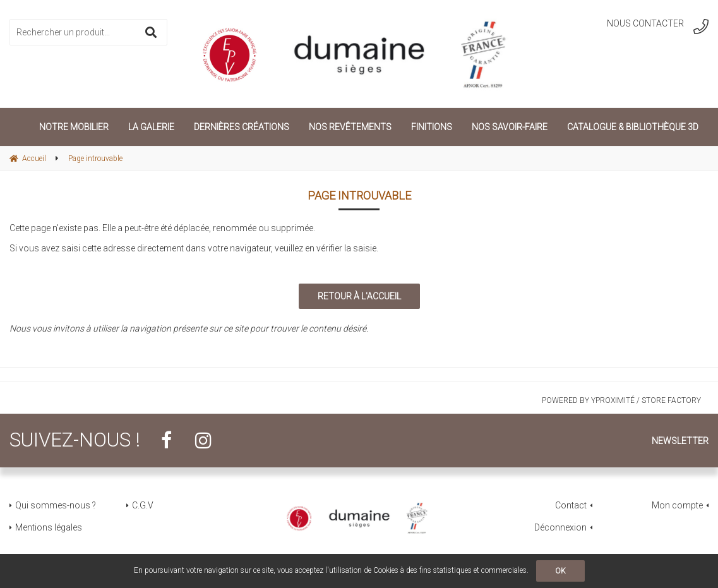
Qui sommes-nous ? (56, 505)
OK (560, 571)
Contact (571, 505)
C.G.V (143, 505)
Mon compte (677, 505)
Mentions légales (49, 527)
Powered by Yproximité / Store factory (621, 400)
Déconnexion (560, 527)
